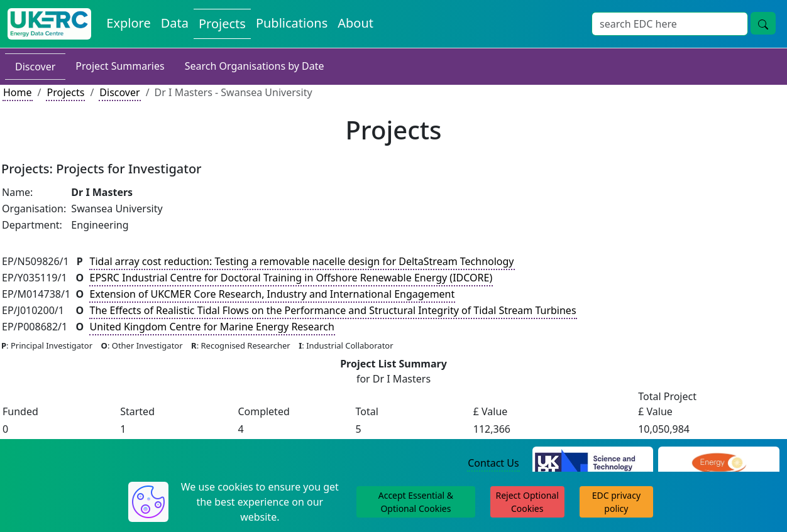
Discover (35, 67)
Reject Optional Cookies (527, 502)
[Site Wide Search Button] (763, 23)
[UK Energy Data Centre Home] (49, 24)
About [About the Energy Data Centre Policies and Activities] (355, 23)
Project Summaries (120, 66)
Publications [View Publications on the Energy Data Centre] (292, 23)
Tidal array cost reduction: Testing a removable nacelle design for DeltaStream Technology (302, 261)
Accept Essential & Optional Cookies (416, 502)
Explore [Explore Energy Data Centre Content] (128, 23)
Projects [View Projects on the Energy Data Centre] (222, 24)
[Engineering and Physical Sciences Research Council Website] (719, 464)
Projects (65, 92)
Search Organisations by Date (255, 66)
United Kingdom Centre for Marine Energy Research (212, 327)
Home (18, 92)
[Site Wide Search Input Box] (670, 24)
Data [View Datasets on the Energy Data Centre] (175, 23)
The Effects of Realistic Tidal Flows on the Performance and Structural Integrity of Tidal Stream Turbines (333, 310)
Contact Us (493, 463)
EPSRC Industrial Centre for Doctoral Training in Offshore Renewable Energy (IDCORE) (291, 278)
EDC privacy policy (616, 502)
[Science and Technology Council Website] (593, 464)
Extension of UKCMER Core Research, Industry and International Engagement (272, 294)
